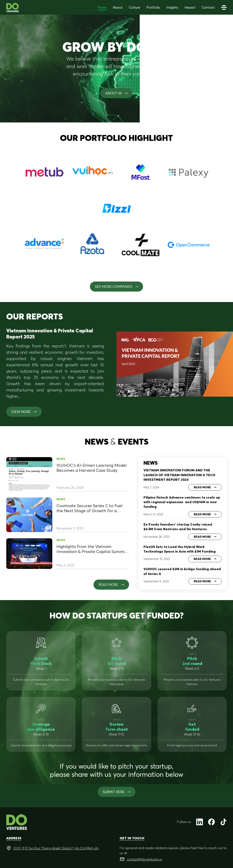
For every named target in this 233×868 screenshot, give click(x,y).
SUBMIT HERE (116, 792)
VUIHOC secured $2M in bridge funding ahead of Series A (182, 571)
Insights (172, 7)
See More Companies (116, 287)
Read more (111, 585)
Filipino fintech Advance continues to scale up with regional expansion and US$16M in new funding (182, 502)
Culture (134, 7)
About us (116, 93)
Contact (208, 7)
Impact (190, 7)
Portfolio (153, 7)
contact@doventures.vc (145, 859)
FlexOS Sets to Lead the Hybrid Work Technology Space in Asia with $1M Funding (180, 549)
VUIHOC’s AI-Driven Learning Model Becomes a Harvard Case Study (92, 468)
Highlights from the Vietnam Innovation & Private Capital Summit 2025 (91, 549)
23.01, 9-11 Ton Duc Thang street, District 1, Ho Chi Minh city (56, 848)
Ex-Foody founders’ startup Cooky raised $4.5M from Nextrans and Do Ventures (178, 527)
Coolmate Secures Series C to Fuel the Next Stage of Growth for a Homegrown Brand (89, 508)
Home (102, 7)
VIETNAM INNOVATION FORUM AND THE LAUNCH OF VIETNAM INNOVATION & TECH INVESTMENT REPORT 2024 (179, 475)
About (118, 7)
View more (24, 412)
